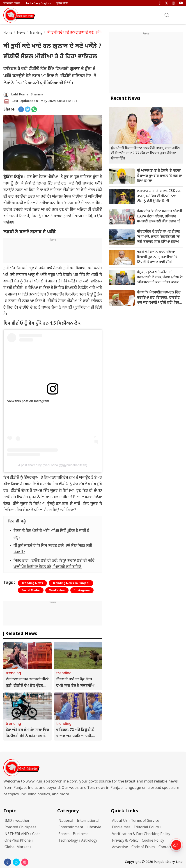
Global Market (17, 847)
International (88, 821)
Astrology (89, 841)
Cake (36, 834)
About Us (120, 821)
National (66, 821)
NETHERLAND (17, 834)
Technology (68, 841)
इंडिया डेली (62, 3)
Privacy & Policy (125, 841)
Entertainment (71, 828)
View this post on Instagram (28, 401)
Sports (64, 834)
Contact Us (168, 847)
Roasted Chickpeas (20, 828)
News (21, 33)
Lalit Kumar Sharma (27, 95)
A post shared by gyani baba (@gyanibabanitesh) (53, 465)
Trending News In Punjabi (71, 583)
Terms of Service (145, 821)
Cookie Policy (153, 841)
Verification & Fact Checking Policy (141, 834)
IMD (8, 821)
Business (81, 834)
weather (22, 821)
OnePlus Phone (18, 841)
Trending (36, 33)
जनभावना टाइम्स (12, 3)
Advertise (120, 847)
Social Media (31, 591)
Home (8, 33)
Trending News (32, 583)
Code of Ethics (143, 847)
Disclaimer (121, 828)
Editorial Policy (146, 828)
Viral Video (57, 591)
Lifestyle (94, 828)
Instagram (82, 591)
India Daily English (38, 3)
